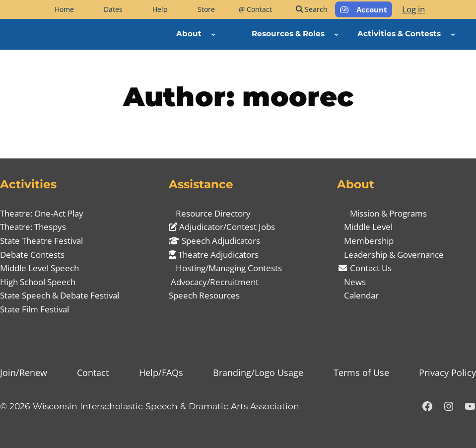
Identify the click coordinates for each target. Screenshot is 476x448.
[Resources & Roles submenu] (336, 34)
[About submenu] (213, 34)
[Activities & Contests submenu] (453, 34)
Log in (413, 9)
